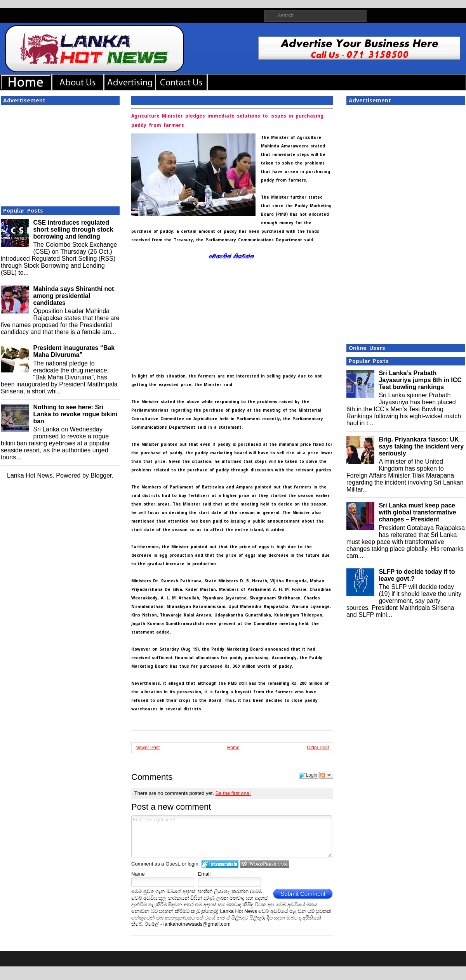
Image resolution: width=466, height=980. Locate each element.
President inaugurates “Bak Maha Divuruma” (74, 351)
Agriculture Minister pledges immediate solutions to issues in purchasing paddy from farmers (227, 121)
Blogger (101, 475)
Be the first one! (233, 793)
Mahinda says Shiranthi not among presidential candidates (73, 296)
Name (138, 874)
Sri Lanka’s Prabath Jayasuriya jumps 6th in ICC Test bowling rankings (420, 380)
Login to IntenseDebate (220, 864)
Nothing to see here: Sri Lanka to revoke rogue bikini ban (75, 414)
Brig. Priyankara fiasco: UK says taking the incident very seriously (421, 446)
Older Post (318, 748)
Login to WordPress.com (265, 864)
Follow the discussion (326, 775)
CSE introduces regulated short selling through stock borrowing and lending (73, 229)
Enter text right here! (232, 836)
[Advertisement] (60, 153)
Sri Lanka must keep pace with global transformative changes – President (417, 512)
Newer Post (148, 748)
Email (204, 874)
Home (233, 748)
